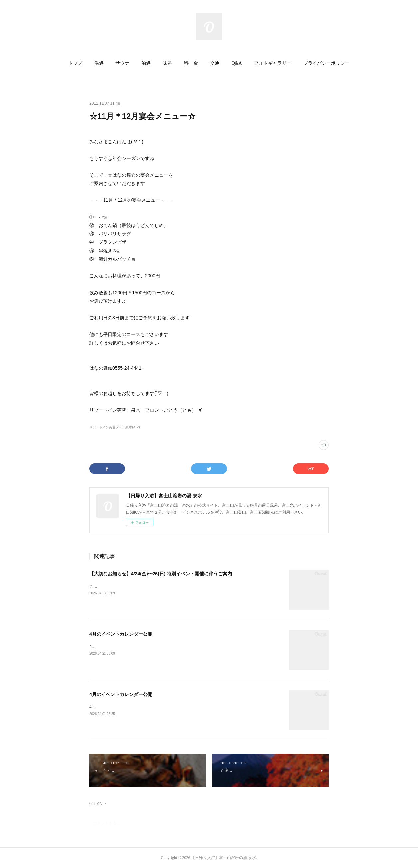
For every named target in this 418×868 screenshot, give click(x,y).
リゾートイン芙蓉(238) (106, 427)
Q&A (236, 63)
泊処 (146, 63)
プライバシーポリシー (326, 63)
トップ (75, 63)
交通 (215, 63)
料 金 (191, 63)
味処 (167, 63)
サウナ (122, 63)
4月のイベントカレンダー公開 (121, 634)
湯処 (99, 63)
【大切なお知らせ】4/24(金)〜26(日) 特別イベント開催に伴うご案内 (161, 574)
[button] (75, 63)
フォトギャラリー (273, 63)
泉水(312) (133, 427)
